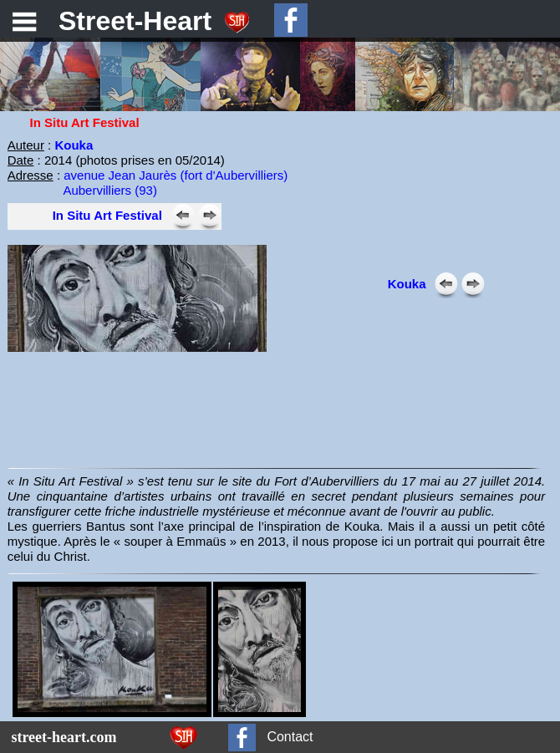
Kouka (74, 145)
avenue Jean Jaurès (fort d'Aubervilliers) (176, 175)
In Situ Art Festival (107, 215)
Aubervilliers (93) (110, 190)
